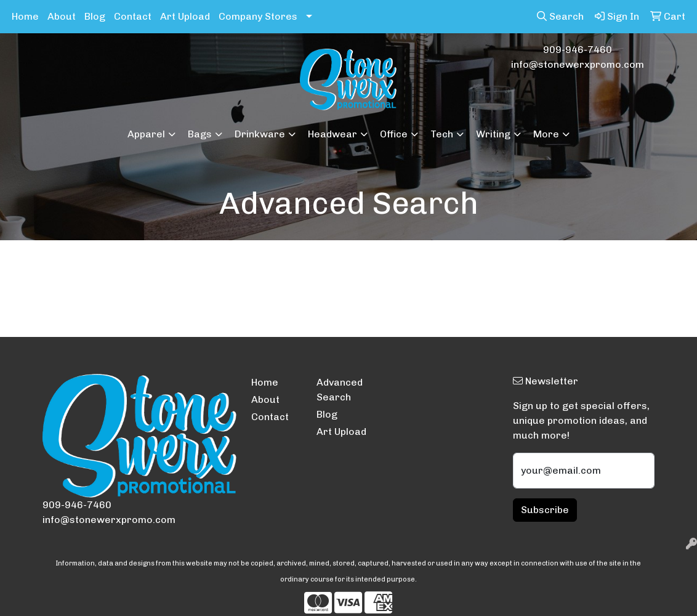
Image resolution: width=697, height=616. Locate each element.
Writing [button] (493, 134)
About (62, 16)
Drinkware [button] (260, 134)
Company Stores (258, 16)
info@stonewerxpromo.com (578, 64)
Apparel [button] (146, 134)
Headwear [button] (332, 134)
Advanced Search (340, 390)
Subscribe (545, 510)
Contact (133, 16)
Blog (95, 16)
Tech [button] (442, 134)
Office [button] (394, 134)
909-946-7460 (578, 50)
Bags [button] (200, 134)
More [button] (546, 134)
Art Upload (185, 16)
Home (25, 16)
